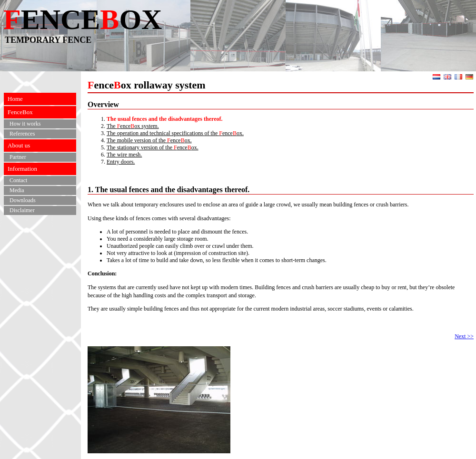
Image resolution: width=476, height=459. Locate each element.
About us (19, 145)
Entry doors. (121, 162)
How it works (25, 124)
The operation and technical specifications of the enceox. (175, 133)
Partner (18, 157)
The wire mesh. (124, 155)
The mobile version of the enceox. (149, 140)
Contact (18, 180)
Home (15, 99)
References (22, 134)
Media (17, 190)
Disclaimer (22, 210)
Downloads (23, 200)
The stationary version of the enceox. (153, 147)
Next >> (464, 336)
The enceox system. (133, 126)
